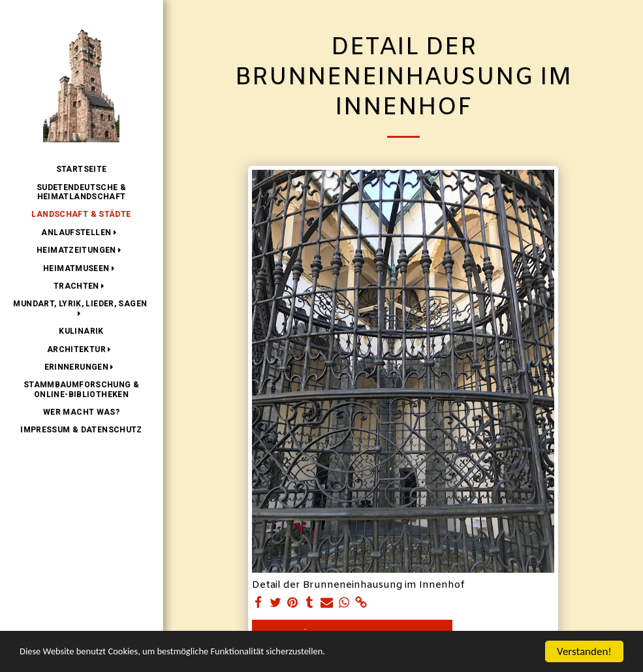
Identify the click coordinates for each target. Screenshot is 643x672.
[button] (81, 232)
